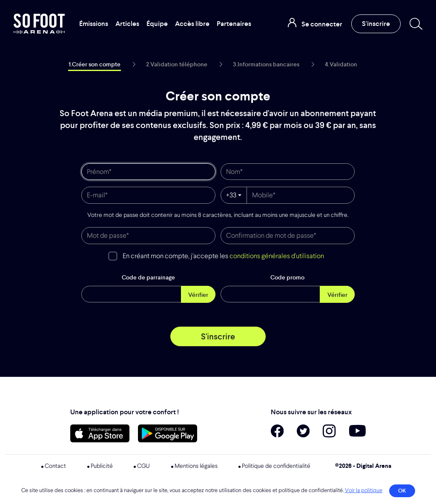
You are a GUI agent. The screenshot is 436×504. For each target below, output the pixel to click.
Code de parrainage (148, 277)
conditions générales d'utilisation (277, 256)
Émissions (94, 24)
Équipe (157, 24)
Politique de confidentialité (276, 466)
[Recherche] (414, 24)
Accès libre (192, 24)
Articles (127, 24)
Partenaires (234, 24)
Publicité (102, 466)
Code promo (287, 277)
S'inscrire (376, 24)
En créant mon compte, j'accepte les (223, 256)
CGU (143, 466)
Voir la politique (364, 491)
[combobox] (234, 195)
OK (402, 491)
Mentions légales (196, 466)
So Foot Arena (40, 24)
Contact (55, 466)
